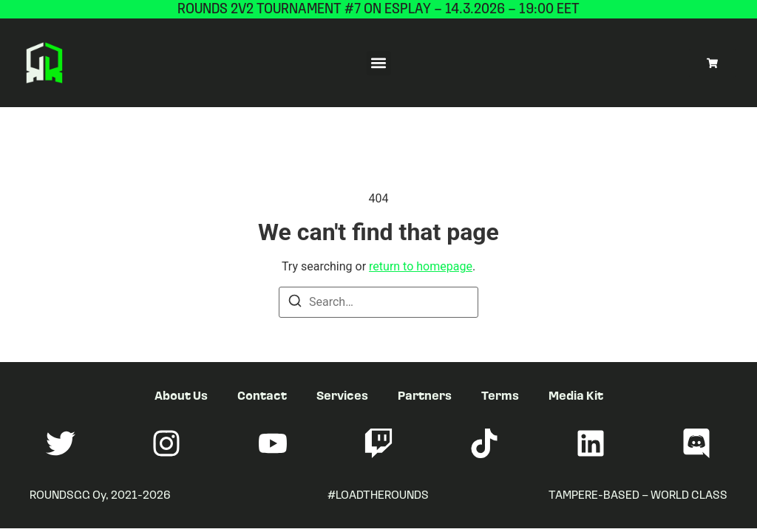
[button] (379, 63)
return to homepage (421, 266)
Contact (262, 395)
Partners (425, 395)
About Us (181, 395)
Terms (500, 395)
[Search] (295, 303)
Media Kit (576, 395)
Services (342, 395)
